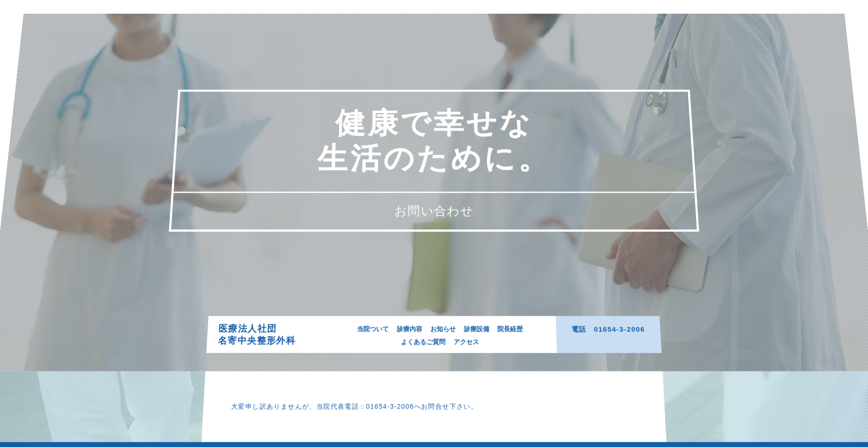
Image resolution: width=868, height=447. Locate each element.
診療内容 (409, 329)
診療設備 (478, 329)
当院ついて (371, 329)
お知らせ (444, 329)
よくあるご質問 (423, 343)
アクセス (468, 343)
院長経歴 (513, 329)
